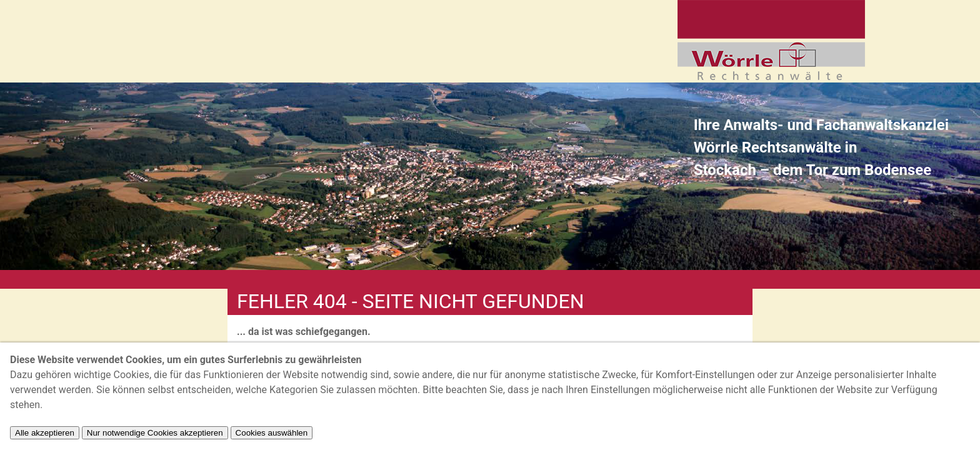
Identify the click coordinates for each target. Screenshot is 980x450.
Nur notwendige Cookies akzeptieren (155, 433)
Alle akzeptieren (45, 433)
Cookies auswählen (272, 433)
